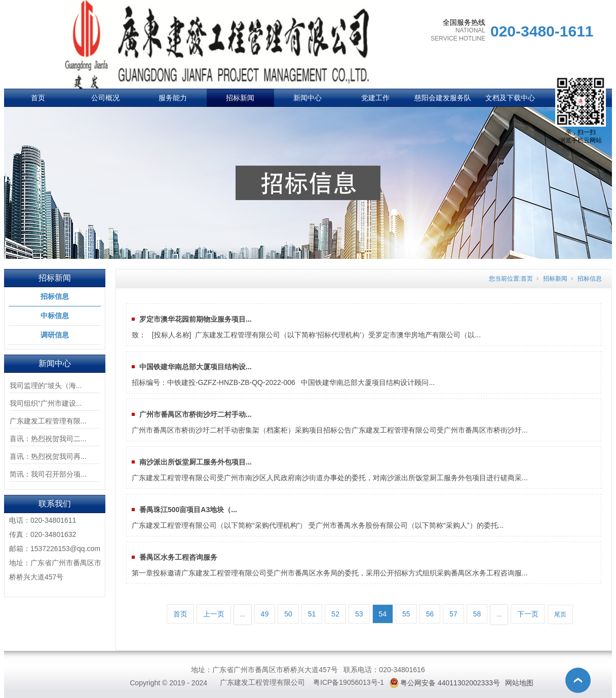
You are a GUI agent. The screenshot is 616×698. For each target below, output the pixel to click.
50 (288, 614)
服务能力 (173, 98)
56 (430, 614)
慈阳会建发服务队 (443, 98)
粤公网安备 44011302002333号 (450, 683)
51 (312, 614)
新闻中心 (307, 98)
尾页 (560, 614)
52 (335, 614)
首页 (38, 98)
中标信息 (55, 316)
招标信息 (55, 296)
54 (383, 614)
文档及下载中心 (510, 98)
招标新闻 (240, 98)
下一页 (528, 614)
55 (406, 614)
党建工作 (375, 98)
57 (453, 614)
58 (477, 614)
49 (265, 614)
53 (359, 614)
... (243, 614)
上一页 (214, 614)
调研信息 (55, 335)
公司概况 (105, 98)
